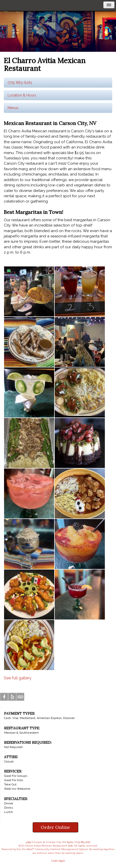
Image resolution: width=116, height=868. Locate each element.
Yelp (12, 698)
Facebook (4, 698)
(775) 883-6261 (20, 83)
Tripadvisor (20, 698)
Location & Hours (22, 95)
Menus (13, 108)
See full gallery (18, 678)
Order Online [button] (55, 827)
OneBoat (28, 849)
